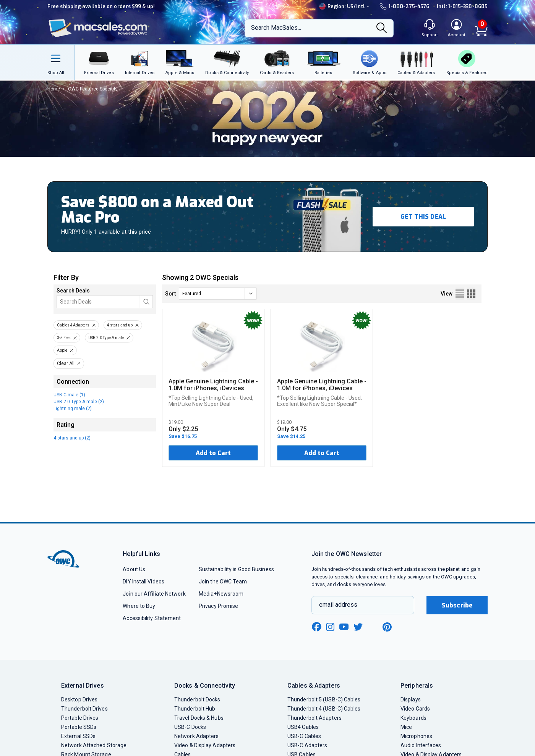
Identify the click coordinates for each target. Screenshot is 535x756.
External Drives (83, 686)
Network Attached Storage (94, 745)
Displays (411, 699)
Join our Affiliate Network (154, 594)
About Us (134, 569)
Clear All (66, 363)
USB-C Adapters (307, 745)
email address (338, 605)
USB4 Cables (303, 727)
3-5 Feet (64, 338)
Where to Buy (139, 606)
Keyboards (413, 718)
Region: (345, 6)
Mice (406, 727)
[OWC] (98, 28)
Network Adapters (196, 736)
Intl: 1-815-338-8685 (462, 6)
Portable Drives (80, 718)
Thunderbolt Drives (84, 709)
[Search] (382, 29)
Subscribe (457, 605)
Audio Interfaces (421, 745)
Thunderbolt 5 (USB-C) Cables (324, 699)
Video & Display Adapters (205, 745)
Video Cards (415, 709)
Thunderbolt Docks (197, 699)
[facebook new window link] (316, 627)
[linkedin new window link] (373, 627)
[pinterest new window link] (387, 627)
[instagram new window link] (330, 627)
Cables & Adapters (73, 325)
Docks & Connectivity (205, 686)
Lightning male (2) (73, 409)
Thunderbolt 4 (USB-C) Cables (324, 709)
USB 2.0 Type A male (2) (79, 402)
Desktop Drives (79, 699)
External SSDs (78, 736)
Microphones (416, 736)
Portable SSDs (79, 727)
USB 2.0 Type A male (106, 338)
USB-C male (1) (69, 395)
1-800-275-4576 (404, 6)
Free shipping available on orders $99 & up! (101, 6)
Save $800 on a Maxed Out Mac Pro (157, 210)
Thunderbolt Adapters (315, 718)
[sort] (218, 294)
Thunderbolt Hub (195, 709)
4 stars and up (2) (72, 438)
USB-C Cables (304, 736)
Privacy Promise (218, 606)
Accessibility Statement (152, 618)
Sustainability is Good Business (236, 569)
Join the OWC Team (223, 582)
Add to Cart (213, 453)
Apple (62, 350)
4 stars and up (120, 325)
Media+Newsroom (221, 594)
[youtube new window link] (344, 627)
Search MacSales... (276, 28)
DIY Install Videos (143, 582)
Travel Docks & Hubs (199, 718)
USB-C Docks (190, 727)
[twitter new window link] (358, 626)
